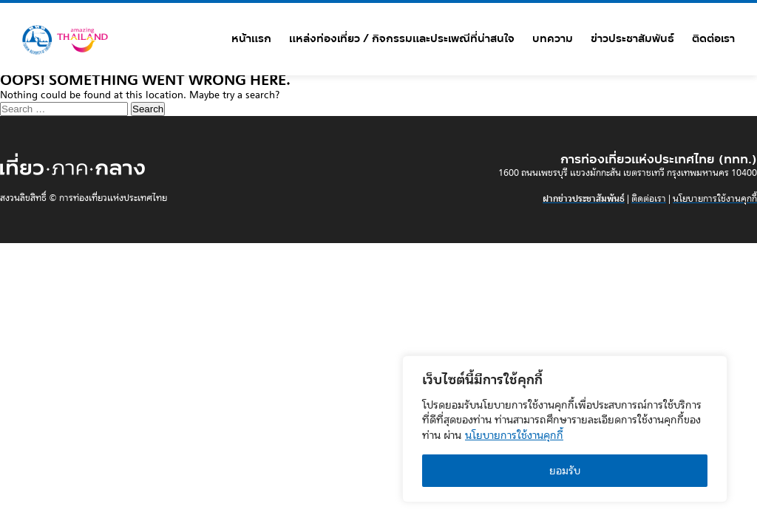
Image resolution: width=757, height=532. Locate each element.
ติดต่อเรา (713, 38)
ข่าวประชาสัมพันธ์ (632, 38)
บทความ (553, 38)
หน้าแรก (251, 38)
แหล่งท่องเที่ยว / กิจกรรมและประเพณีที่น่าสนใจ (402, 38)
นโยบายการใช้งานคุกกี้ (514, 435)
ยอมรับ (565, 471)
